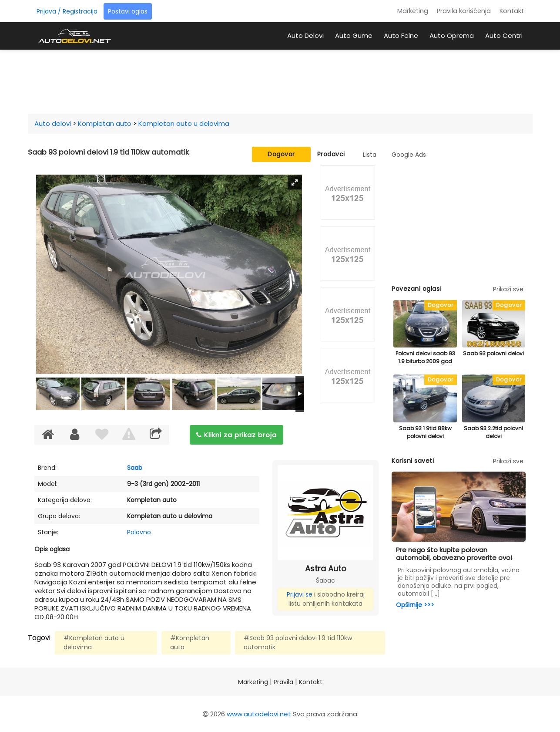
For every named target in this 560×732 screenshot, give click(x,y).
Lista (370, 155)
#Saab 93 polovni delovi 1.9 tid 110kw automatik (298, 643)
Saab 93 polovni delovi (493, 353)
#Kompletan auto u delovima (94, 643)
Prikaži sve (508, 289)
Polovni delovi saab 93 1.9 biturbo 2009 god (425, 357)
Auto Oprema (452, 35)
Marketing (413, 11)
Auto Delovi (305, 35)
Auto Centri (504, 35)
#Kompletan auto (190, 643)
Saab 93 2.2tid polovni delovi (493, 432)
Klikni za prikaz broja (236, 435)
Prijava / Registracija (67, 11)
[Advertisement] (280, 80)
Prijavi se (300, 594)
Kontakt (512, 11)
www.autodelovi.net (259, 714)
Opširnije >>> (415, 605)
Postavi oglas (128, 11)
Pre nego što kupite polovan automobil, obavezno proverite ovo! (454, 554)
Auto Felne (401, 35)
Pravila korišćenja (464, 11)
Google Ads (409, 155)
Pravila (283, 682)
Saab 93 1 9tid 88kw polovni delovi (425, 432)
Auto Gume (354, 35)
